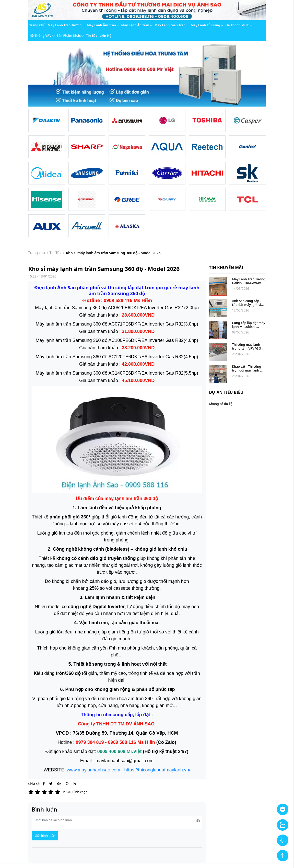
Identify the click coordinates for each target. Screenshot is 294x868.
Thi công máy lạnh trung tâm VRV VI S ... (248, 346)
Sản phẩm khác (70, 36)
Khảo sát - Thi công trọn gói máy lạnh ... (247, 368)
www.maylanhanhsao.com (93, 770)
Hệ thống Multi (239, 25)
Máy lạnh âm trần (103, 25)
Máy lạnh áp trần (137, 25)
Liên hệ (105, 36)
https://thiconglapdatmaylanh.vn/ (157, 770)
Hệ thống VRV (42, 36)
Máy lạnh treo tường (66, 25)
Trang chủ (37, 25)
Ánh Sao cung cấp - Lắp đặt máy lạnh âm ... (248, 305)
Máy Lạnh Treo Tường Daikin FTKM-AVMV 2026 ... (249, 283)
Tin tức (92, 36)
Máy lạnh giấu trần (172, 25)
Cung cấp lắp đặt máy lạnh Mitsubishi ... (249, 325)
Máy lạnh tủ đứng (207, 25)
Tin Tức (55, 253)
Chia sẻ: (34, 784)
